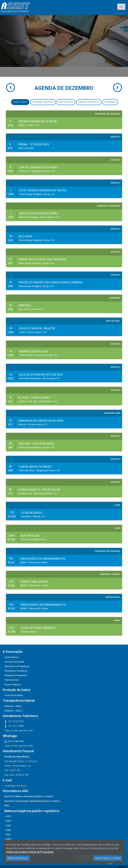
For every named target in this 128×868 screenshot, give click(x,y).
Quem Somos (12, 657)
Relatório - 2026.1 (13, 706)
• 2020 (8, 839)
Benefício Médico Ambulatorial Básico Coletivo (29, 796)
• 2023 (8, 826)
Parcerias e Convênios (16, 671)
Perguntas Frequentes (16, 675)
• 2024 (8, 821)
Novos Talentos (13, 685)
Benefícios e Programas (17, 666)
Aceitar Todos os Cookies (108, 858)
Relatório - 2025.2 (13, 711)
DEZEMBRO (79, 88)
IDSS (7, 806)
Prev (6, 89)
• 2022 (8, 830)
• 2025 (8, 816)
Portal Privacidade (14, 695)
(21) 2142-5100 (14, 741)
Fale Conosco (12, 680)
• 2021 (8, 835)
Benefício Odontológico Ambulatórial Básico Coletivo (32, 801)
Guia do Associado (14, 662)
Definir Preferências (18, 858)
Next (122, 86)
